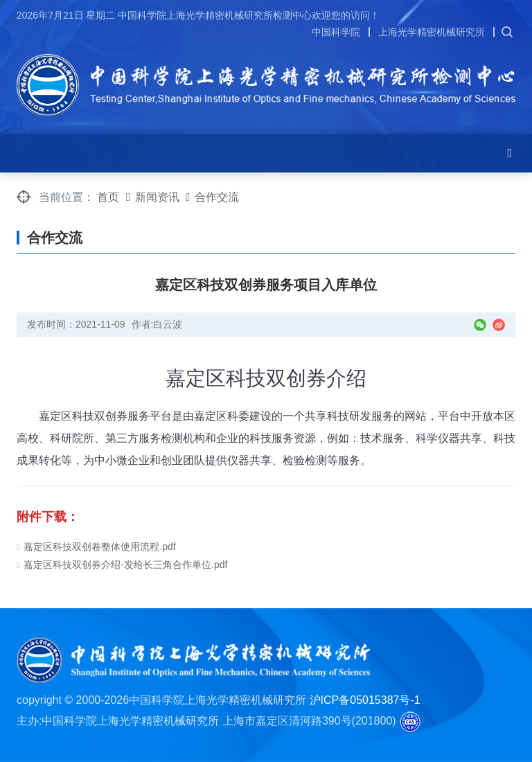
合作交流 (217, 197)
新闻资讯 (157, 197)
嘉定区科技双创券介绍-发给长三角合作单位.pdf (122, 565)
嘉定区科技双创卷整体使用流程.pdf (96, 547)
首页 (108, 197)
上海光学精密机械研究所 (432, 32)
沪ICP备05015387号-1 (365, 700)
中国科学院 (336, 32)
